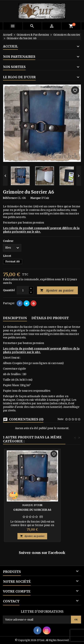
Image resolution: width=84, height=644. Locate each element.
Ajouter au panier (57, 290)
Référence (10, 198)
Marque (36, 198)
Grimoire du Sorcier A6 (32, 510)
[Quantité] (23, 290)
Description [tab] (15, 318)
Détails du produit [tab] (50, 318)
